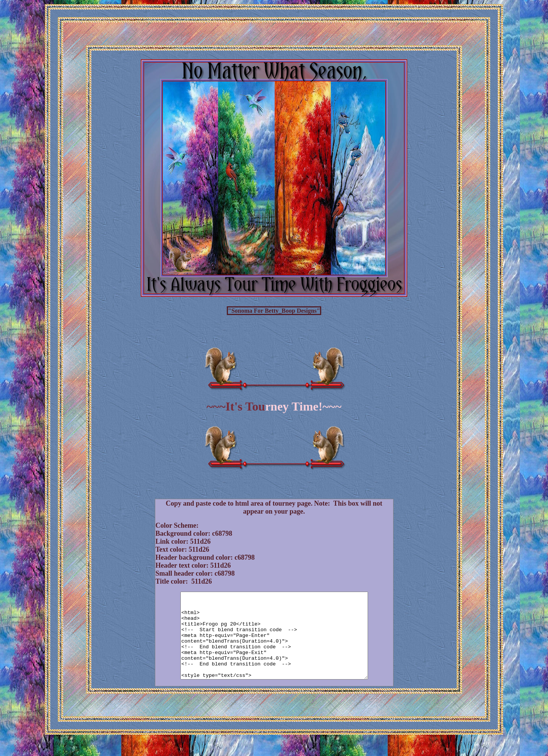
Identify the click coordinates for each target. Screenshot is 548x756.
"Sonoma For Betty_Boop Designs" (274, 311)
